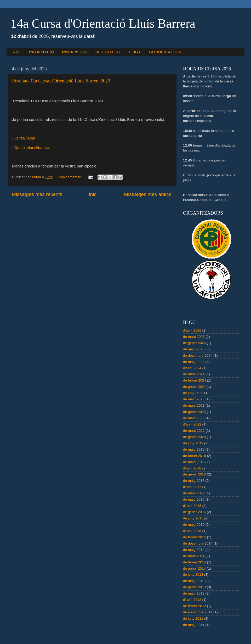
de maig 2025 (194, 349)
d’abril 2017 (192, 487)
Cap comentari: (71, 177)
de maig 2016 (194, 499)
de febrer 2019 (195, 456)
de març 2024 (194, 374)
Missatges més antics (148, 194)
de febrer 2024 (195, 380)
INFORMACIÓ (41, 52)
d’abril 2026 (192, 330)
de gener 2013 (194, 587)
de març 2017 (194, 493)
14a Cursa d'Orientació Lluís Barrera (103, 23)
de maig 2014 (194, 550)
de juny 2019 (193, 443)
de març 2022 (194, 431)
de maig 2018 (194, 462)
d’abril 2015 (192, 531)
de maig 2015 (194, 525)
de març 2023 (194, 405)
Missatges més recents (37, 194)
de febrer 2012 (195, 606)
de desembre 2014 (198, 543)
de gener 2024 (194, 387)
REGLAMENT (109, 52)
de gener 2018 (194, 474)
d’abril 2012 (192, 600)
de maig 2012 (194, 593)
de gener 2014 (194, 569)
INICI (16, 52)
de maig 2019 (194, 449)
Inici (93, 194)
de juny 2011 (193, 618)
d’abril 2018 (192, 468)
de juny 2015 (193, 518)
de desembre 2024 (198, 355)
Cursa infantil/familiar (33, 148)
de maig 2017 (194, 481)
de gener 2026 (194, 343)
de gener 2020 (194, 437)
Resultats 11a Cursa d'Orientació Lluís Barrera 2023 (61, 81)
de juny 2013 (193, 575)
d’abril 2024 (192, 368)
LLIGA (135, 52)
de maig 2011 (194, 625)
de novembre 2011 (198, 612)
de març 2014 (194, 556)
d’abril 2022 (192, 424)
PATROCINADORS (165, 52)
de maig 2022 (194, 418)
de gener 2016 (194, 512)
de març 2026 (194, 337)
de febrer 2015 (195, 537)
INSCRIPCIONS (75, 52)
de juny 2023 (193, 393)
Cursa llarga (25, 138)
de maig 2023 (194, 399)
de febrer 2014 (195, 562)
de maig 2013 (194, 581)
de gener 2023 (194, 412)
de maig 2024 (194, 362)
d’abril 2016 (192, 506)
